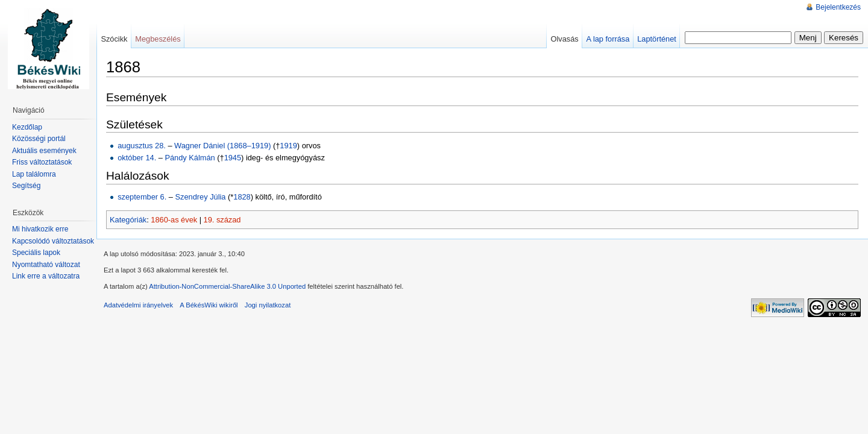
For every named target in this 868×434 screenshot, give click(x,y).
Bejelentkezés (838, 7)
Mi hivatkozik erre (40, 229)
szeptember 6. (142, 197)
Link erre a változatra (46, 276)
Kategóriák (128, 220)
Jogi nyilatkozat (268, 305)
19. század (222, 220)
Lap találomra (34, 174)
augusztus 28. (142, 146)
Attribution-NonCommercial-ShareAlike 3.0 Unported (227, 286)
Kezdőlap (27, 127)
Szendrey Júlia (201, 197)
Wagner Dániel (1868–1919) (222, 146)
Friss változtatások (42, 162)
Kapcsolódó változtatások (53, 241)
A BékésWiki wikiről (209, 305)
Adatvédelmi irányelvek (138, 305)
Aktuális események (44, 151)
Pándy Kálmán (190, 158)
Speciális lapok (36, 253)
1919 (288, 146)
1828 (242, 197)
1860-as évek (174, 220)
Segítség (26, 186)
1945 (233, 158)
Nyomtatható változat (46, 265)
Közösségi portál (39, 139)
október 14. (137, 158)
